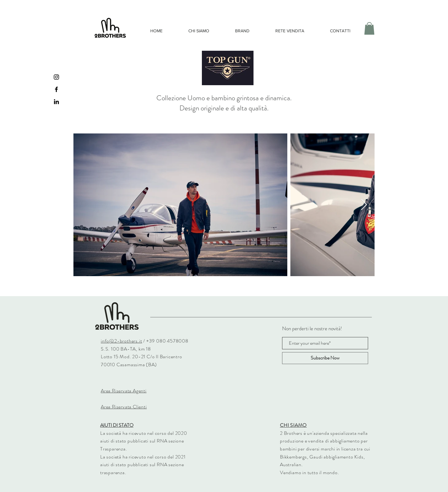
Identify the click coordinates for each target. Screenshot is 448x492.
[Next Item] (364, 205)
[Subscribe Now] (325, 358)
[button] (369, 28)
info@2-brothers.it (121, 341)
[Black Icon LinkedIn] (56, 102)
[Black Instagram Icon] (56, 77)
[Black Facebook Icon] (56, 89)
